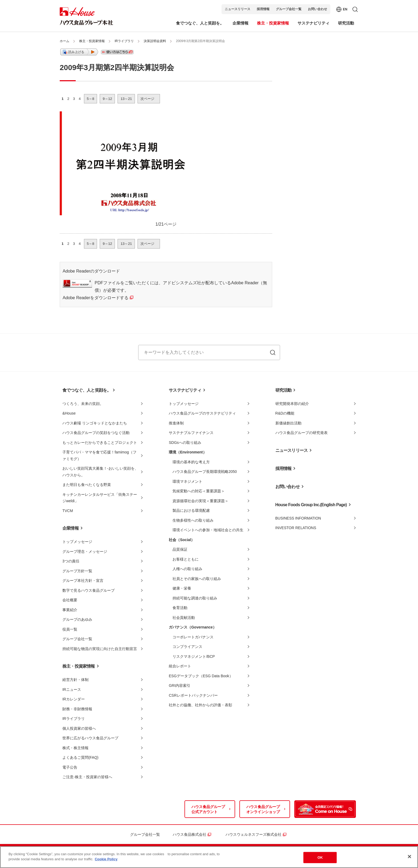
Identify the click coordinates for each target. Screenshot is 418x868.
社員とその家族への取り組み (197, 579)
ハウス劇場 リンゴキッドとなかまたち (95, 423)
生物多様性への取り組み (193, 520)
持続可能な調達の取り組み (195, 598)
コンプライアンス (187, 647)
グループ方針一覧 (77, 571)
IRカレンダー (74, 699)
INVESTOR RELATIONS (296, 528)
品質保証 (180, 549)
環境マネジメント (187, 481)
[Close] (409, 857)
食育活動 (180, 608)
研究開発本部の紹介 (292, 404)
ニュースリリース (238, 9)
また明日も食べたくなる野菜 (87, 485)
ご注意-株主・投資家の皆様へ (87, 777)
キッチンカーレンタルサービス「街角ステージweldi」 (100, 498)
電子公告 (70, 767)
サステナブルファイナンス (191, 433)
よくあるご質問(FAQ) (80, 757)
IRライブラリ (124, 41)
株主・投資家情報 (92, 41)
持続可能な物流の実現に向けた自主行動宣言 (100, 649)
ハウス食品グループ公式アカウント (208, 809)
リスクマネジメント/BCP (194, 656)
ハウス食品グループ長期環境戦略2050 (205, 472)
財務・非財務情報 (77, 709)
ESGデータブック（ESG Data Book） (201, 676)
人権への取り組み (187, 569)
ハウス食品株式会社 (190, 834)
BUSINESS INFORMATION (298, 518)
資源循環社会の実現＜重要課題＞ (200, 501)
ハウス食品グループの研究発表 (302, 433)
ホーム (65, 41)
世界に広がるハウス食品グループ (90, 738)
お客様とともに (186, 559)
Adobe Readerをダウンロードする (96, 298)
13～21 (126, 99)
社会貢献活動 (184, 618)
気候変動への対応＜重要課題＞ (199, 491)
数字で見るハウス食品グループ (89, 590)
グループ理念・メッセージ (85, 551)
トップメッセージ (77, 542)
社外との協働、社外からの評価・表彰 (200, 705)
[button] (79, 52)
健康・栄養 (182, 588)
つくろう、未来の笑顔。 (83, 404)
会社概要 (70, 600)
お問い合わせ (317, 9)
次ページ (147, 99)
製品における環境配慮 (191, 510)
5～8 (91, 99)
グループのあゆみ (77, 619)
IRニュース (72, 689)
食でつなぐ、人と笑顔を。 (87, 390)
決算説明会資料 (155, 41)
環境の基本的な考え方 (191, 462)
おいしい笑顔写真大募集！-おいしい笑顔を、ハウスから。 (100, 472)
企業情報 (71, 528)
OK (320, 857)
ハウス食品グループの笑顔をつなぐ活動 (96, 433)
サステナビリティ (185, 390)
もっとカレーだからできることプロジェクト (100, 443)
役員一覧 (70, 629)
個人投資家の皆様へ (79, 728)
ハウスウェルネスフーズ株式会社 (254, 834)
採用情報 (263, 9)
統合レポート (180, 666)
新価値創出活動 (288, 423)
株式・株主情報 (75, 748)
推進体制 (176, 423)
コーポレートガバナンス (193, 637)
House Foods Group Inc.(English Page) (311, 505)
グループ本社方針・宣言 (83, 581)
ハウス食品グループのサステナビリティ (202, 413)
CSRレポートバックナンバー (193, 695)
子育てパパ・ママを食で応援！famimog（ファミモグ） (99, 455)
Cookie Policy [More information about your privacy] (106, 859)
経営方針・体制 (75, 680)
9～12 (107, 99)
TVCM (68, 511)
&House (69, 413)
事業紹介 (70, 610)
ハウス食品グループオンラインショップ (263, 809)
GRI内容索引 (180, 686)
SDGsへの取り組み (185, 443)
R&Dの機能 (285, 413)
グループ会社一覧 (289, 9)
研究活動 (284, 390)
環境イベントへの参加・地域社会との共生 (208, 530)
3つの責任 (71, 561)
